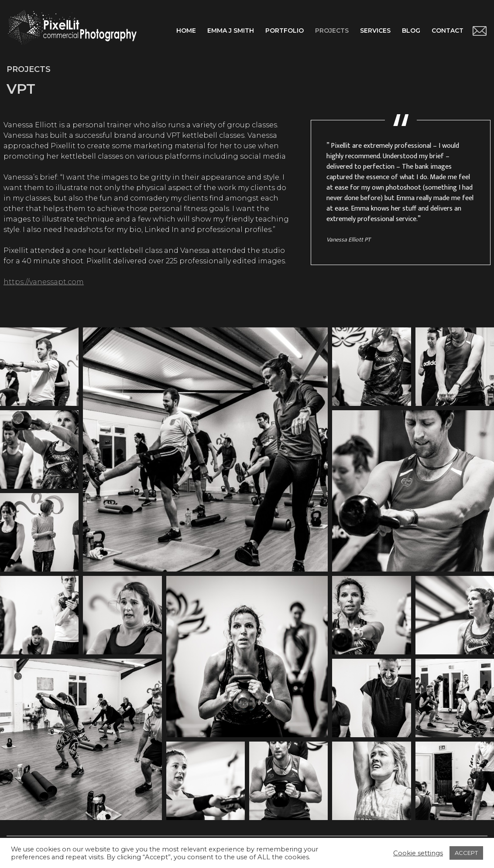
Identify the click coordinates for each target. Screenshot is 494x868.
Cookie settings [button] (418, 853)
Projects (332, 31)
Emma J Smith (231, 31)
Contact (448, 31)
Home (186, 31)
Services (375, 31)
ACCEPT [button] (466, 853)
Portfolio (285, 31)
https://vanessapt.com (44, 282)
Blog (411, 31)
